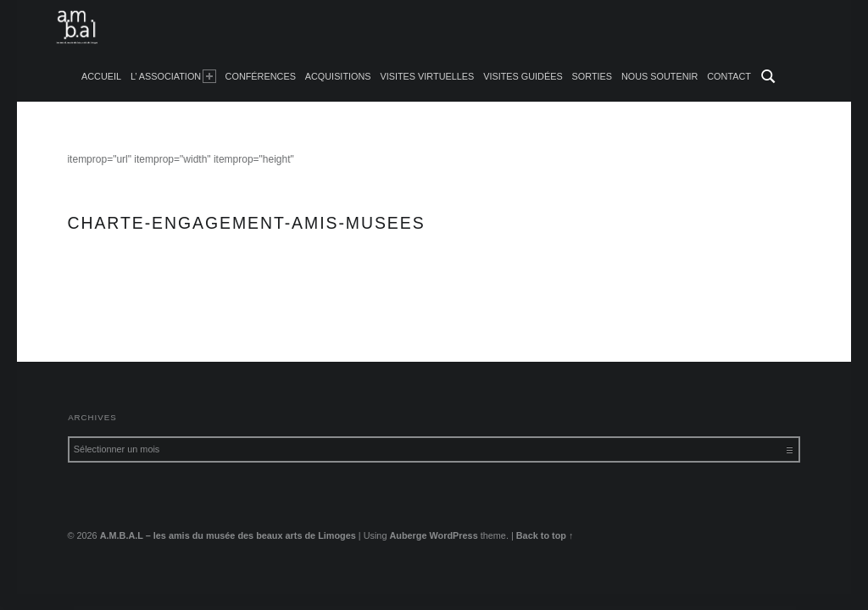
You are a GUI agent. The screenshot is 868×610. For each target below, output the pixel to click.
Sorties (592, 76)
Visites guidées (523, 76)
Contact (729, 76)
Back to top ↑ (545, 535)
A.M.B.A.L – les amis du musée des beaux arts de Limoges (228, 535)
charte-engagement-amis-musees (143, 286)
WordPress (454, 535)
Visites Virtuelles (427, 76)
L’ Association (173, 76)
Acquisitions (338, 76)
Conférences (261, 76)
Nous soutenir (660, 76)
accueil (101, 76)
